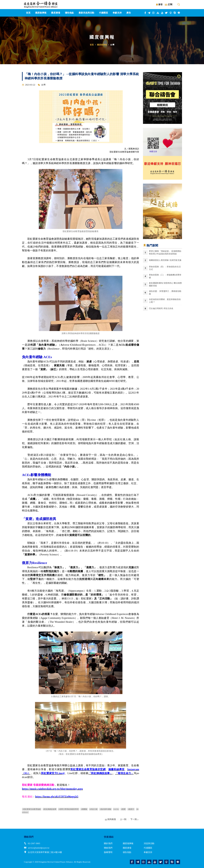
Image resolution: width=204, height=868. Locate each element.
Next (180, 98)
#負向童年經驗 (106, 809)
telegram (149, 13)
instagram (153, 13)
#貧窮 (123, 809)
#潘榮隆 (84, 809)
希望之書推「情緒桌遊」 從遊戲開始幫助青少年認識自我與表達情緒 (165, 252)
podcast (171, 13)
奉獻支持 (148, 852)
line (179, 13)
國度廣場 (127, 848)
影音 (161, 4)
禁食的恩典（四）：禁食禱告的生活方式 (165, 268)
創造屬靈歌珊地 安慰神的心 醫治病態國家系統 (165, 284)
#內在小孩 (94, 809)
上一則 (123, 819)
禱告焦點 (127, 852)
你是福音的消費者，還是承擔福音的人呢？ (165, 301)
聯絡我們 (108, 848)
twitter (166, 13)
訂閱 (170, 4)
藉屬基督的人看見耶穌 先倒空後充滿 (165, 260)
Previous (145, 98)
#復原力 (131, 809)
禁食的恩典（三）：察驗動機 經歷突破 (165, 276)
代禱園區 (148, 848)
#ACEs (116, 809)
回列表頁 (112, 819)
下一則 (134, 819)
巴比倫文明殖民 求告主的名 (161, 308)
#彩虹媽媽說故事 (50, 809)
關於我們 (108, 843)
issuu (175, 13)
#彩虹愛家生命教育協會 (32, 809)
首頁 (92, 45)
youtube (162, 13)
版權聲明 (108, 852)
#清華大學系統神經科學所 (69, 809)
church (158, 13)
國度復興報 (102, 45)
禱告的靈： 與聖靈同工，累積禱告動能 (165, 293)
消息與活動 (149, 843)
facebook (145, 13)
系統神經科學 (56, 163)
